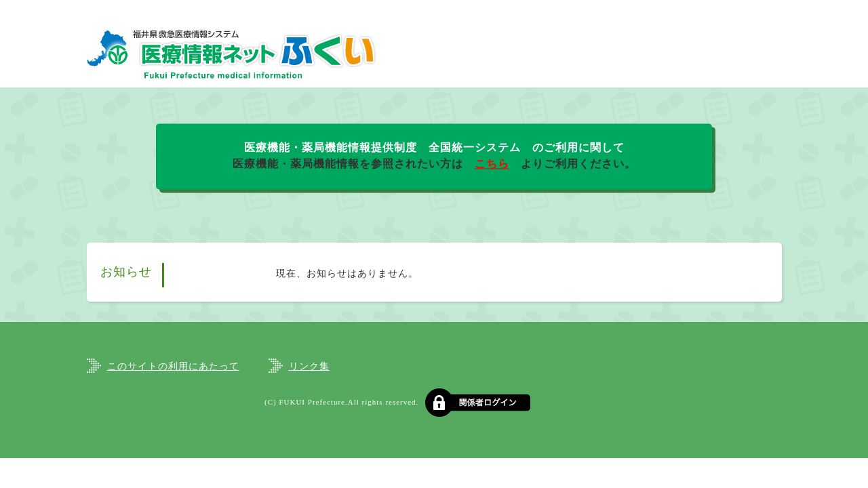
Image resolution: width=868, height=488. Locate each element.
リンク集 (309, 366)
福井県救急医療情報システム (232, 54)
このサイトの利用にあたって (173, 366)
